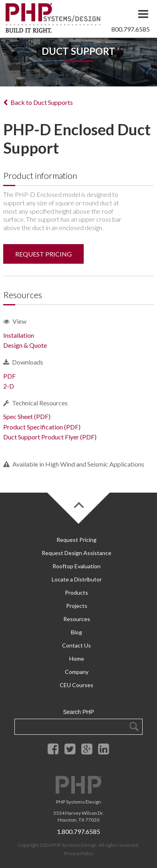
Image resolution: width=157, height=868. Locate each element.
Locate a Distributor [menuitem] (77, 579)
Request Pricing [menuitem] (76, 540)
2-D (9, 386)
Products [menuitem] (76, 592)
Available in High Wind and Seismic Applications (78, 464)
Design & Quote (25, 345)
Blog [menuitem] (76, 632)
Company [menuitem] (77, 672)
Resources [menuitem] (77, 619)
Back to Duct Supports (38, 102)
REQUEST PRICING (43, 254)
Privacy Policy (79, 853)
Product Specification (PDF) (42, 427)
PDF (9, 376)
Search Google (134, 727)
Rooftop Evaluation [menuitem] (76, 566)
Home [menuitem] (77, 659)
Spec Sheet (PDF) (27, 416)
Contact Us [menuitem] (76, 645)
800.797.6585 (131, 29)
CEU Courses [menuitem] (76, 685)
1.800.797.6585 (78, 831)
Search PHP (78, 712)
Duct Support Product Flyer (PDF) (50, 437)
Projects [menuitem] (77, 606)
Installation (19, 335)
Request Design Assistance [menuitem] (76, 553)
